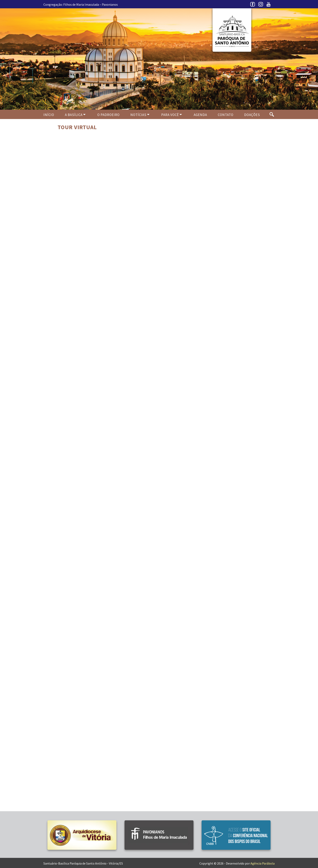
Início (49, 115)
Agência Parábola (263, 863)
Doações (252, 115)
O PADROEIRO (109, 115)
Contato (226, 115)
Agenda (200, 115)
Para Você (170, 115)
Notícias (138, 115)
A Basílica (74, 115)
